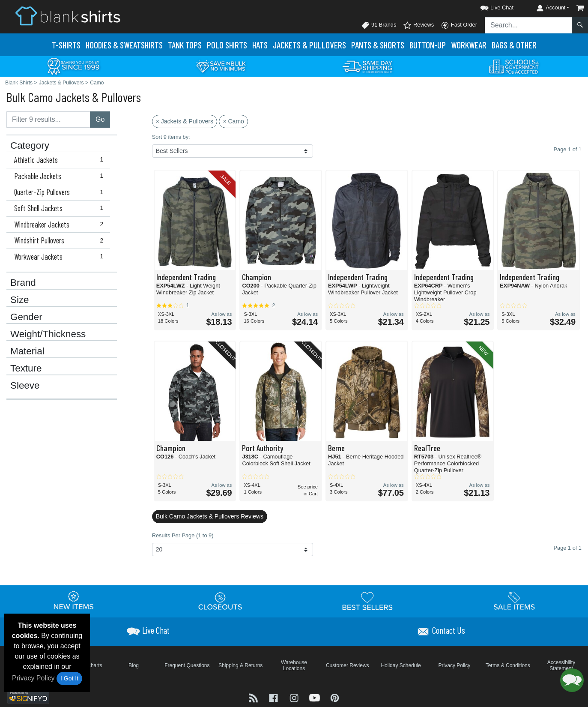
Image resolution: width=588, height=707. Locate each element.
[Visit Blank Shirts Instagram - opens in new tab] (295, 697)
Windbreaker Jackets (61, 225)
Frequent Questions (187, 665)
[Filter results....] (48, 120)
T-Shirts (66, 45)
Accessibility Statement (561, 665)
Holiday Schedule (401, 665)
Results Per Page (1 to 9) (183, 535)
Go (100, 119)
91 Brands (379, 25)
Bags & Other (514, 45)
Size (20, 300)
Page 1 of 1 (568, 548)
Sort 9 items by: (171, 137)
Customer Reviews (348, 665)
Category (30, 146)
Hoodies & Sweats (124, 45)
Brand (23, 283)
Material (27, 351)
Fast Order (459, 25)
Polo (227, 45)
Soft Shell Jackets (61, 208)
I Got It (69, 678)
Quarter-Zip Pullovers (61, 192)
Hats (260, 45)
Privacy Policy (33, 678)
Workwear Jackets (61, 257)
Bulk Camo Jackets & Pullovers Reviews (210, 516)
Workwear (469, 45)
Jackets (309, 45)
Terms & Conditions (508, 665)
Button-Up (428, 45)
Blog (134, 665)
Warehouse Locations (294, 665)
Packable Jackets (61, 176)
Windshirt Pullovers (61, 240)
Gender (26, 317)
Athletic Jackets (61, 160)
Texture (26, 368)
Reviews (418, 25)
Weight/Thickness (48, 334)
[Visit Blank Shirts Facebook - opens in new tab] (275, 697)
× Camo (233, 121)
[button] (489, 6)
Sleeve (25, 386)
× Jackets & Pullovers (185, 121)
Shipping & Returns (240, 665)
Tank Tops (185, 45)
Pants (378, 45)
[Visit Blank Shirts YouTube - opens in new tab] (316, 697)
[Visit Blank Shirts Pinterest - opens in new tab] (335, 697)
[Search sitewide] (528, 25)
